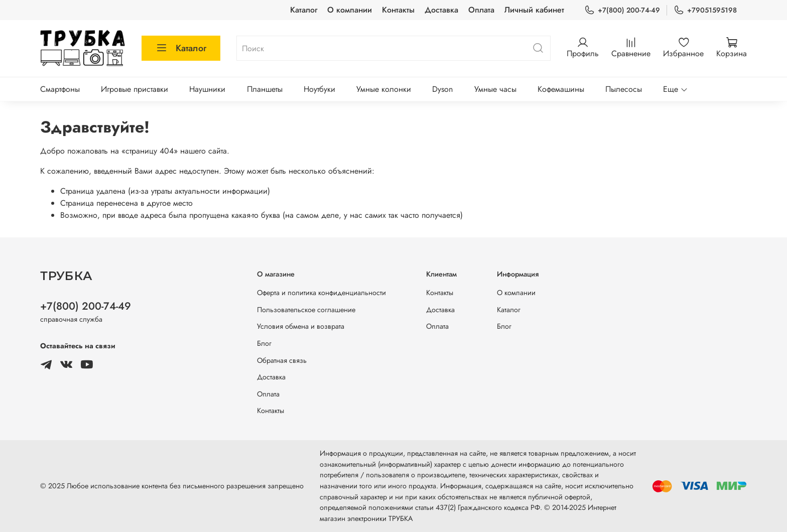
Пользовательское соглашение (306, 310)
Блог (264, 343)
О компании (350, 10)
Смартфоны (60, 89)
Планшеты (265, 89)
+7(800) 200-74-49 (622, 10)
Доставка (441, 10)
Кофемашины (561, 89)
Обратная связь (282, 360)
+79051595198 (705, 10)
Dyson (442, 89)
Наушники (207, 89)
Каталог (304, 10)
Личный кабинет (534, 10)
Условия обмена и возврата (301, 326)
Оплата (481, 10)
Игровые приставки (135, 89)
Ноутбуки (319, 89)
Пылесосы (624, 89)
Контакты (398, 10)
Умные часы (495, 89)
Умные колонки (384, 89)
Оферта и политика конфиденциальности (321, 293)
